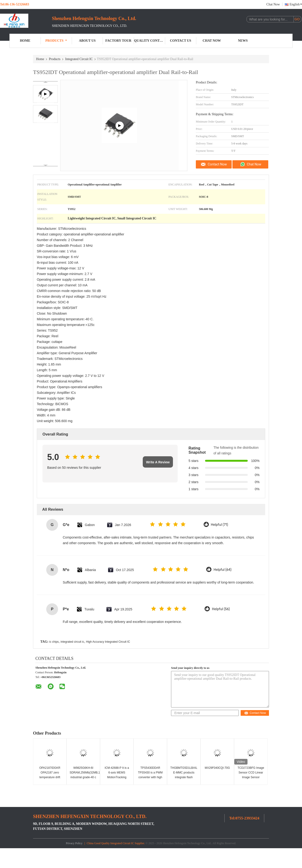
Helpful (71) (220, 525)
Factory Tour (118, 41)
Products (56, 41)
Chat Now (273, 4)
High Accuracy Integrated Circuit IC (108, 642)
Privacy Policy (74, 843)
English (296, 4)
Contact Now (217, 164)
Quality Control (150, 41)
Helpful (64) (222, 570)
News (243, 41)
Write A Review (158, 462)
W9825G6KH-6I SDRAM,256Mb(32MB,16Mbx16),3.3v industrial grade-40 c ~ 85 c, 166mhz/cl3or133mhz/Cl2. (84, 777)
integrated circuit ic (72, 642)
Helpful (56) (221, 609)
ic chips (54, 642)
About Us (87, 41)
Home (25, 41)
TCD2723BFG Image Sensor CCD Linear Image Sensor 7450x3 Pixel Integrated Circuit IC (251, 777)
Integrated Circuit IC (79, 59)
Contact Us (180, 41)
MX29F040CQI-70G (217, 768)
